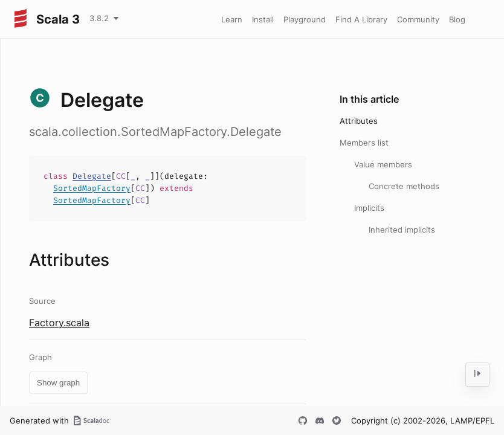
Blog (457, 19)
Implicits (369, 208)
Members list (364, 143)
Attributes (359, 121)
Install (263, 19)
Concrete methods (404, 186)
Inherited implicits (402, 230)
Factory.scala (59, 323)
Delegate (92, 176)
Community (418, 19)
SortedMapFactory (92, 188)
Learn (232, 19)
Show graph (58, 383)
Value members (383, 164)
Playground (305, 19)
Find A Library (361, 19)
